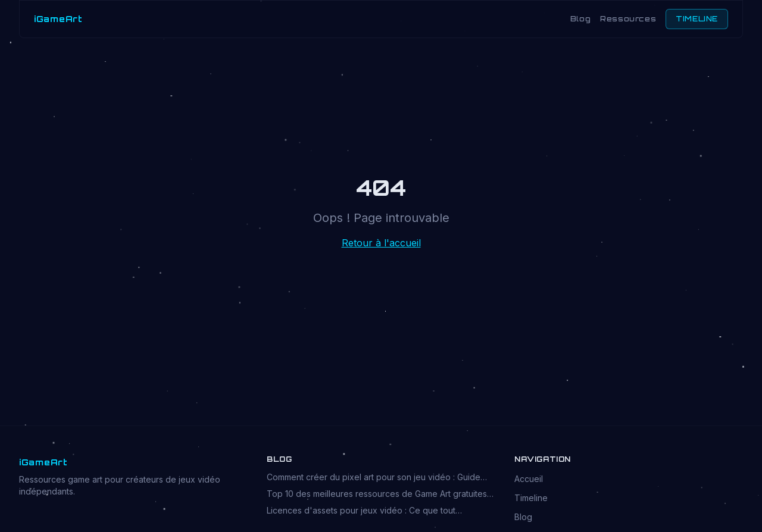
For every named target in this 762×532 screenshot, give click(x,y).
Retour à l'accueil (381, 243)
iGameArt (58, 19)
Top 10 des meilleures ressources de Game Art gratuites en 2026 (377, 494)
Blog (580, 19)
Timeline (531, 498)
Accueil (529, 479)
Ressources (628, 19)
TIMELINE (697, 19)
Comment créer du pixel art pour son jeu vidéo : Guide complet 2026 (374, 478)
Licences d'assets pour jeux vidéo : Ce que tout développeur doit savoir (361, 511)
